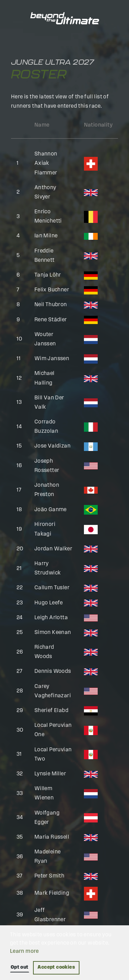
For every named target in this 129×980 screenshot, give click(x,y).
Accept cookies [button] (56, 967)
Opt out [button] (20, 967)
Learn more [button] (24, 951)
